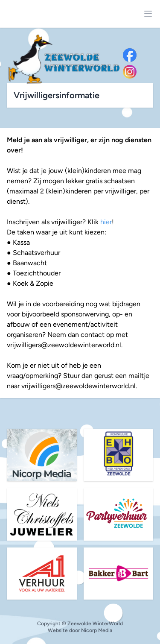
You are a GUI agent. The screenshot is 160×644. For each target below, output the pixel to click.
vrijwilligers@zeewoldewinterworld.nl (64, 345)
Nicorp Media (97, 630)
